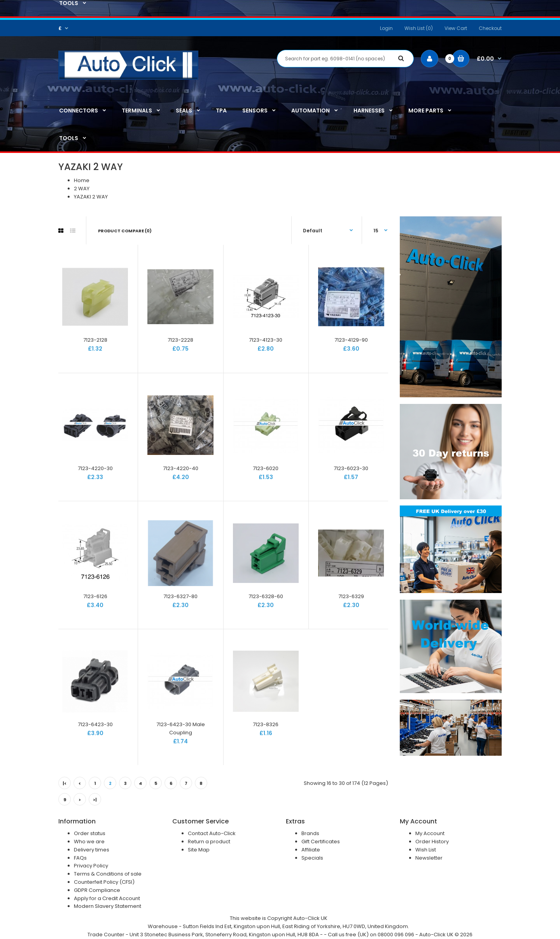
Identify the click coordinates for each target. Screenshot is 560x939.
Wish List (426, 850)
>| (95, 800)
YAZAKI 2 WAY (91, 197)
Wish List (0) (419, 28)
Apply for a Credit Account (107, 898)
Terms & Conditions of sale (108, 874)
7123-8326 (266, 724)
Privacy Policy (91, 866)
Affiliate (311, 850)
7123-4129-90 (351, 340)
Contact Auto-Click (212, 833)
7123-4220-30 (95, 468)
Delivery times (92, 850)
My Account (430, 833)
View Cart (456, 28)
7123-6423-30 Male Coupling (181, 728)
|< (65, 783)
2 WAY (82, 189)
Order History (432, 842)
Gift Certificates (321, 842)
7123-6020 (266, 468)
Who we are (89, 842)
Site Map (199, 850)
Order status (90, 833)
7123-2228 (180, 340)
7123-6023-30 (351, 468)
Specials (312, 858)
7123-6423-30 (95, 724)
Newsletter (429, 858)
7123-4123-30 (266, 340)
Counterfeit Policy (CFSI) (104, 882)
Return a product (209, 842)
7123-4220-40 (181, 468)
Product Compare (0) (125, 231)
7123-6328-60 (266, 596)
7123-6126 (95, 596)
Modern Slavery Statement (108, 906)
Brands (310, 833)
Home (82, 180)
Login (386, 28)
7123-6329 (351, 596)
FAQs (80, 858)
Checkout (490, 28)
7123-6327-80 (180, 596)
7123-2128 (95, 340)
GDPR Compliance (97, 890)
